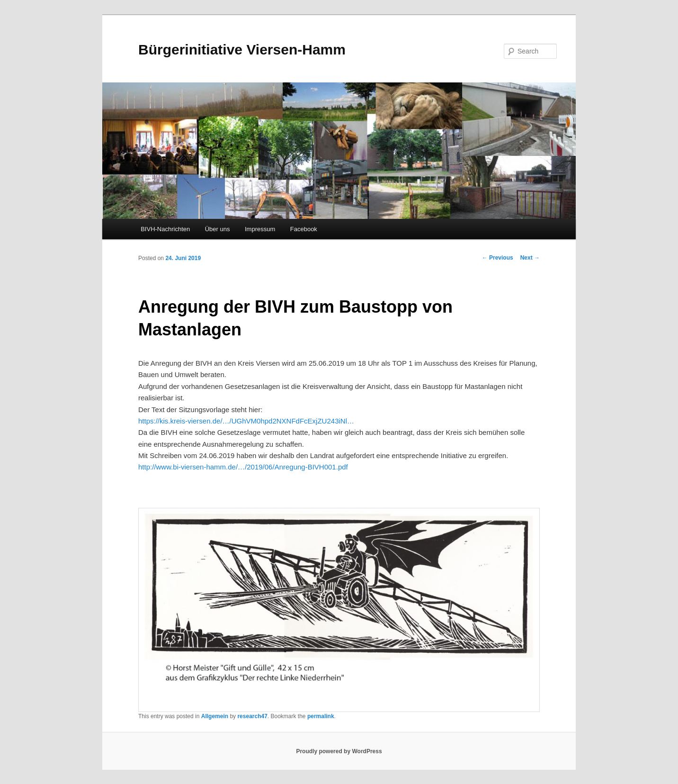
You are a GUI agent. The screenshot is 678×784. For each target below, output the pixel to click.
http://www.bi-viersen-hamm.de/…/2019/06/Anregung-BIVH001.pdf (243, 467)
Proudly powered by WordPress (339, 751)
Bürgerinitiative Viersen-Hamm (242, 50)
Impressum (260, 229)
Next (530, 258)
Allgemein (215, 716)
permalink (321, 716)
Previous (498, 258)
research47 (252, 716)
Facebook (304, 229)
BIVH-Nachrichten (165, 229)
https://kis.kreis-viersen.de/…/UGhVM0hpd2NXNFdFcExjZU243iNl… (246, 421)
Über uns (218, 229)
